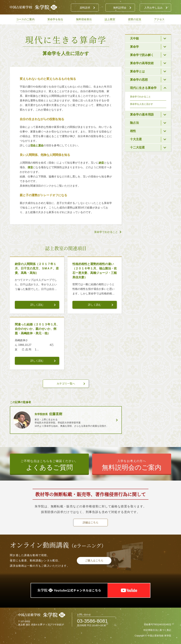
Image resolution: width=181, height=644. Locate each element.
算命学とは (137, 71)
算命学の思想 (139, 80)
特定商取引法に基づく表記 (157, 630)
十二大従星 (137, 147)
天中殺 (134, 39)
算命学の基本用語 (142, 115)
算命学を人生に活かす (142, 104)
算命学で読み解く (142, 55)
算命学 (134, 47)
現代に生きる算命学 (143, 88)
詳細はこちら (90, 522)
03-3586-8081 (92, 621)
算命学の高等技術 (142, 63)
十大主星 (136, 139)
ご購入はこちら (94, 560)
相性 (133, 131)
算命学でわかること (140, 97)
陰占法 (134, 123)
